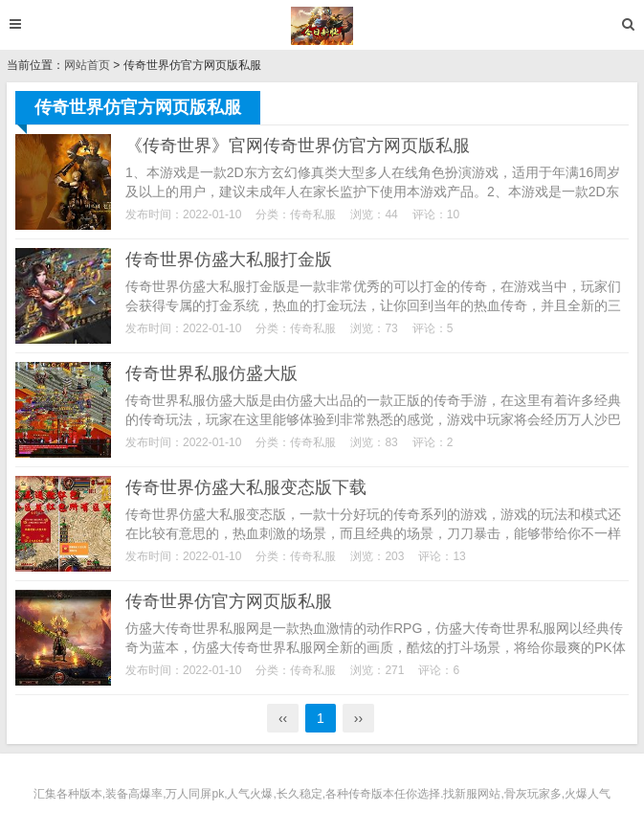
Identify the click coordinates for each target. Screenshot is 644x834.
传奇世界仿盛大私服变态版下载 (246, 487)
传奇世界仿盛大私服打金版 (229, 259)
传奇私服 (313, 214)
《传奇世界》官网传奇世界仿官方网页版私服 (298, 146)
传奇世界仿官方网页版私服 (229, 601)
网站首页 (87, 65)
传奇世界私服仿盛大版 (211, 373)
